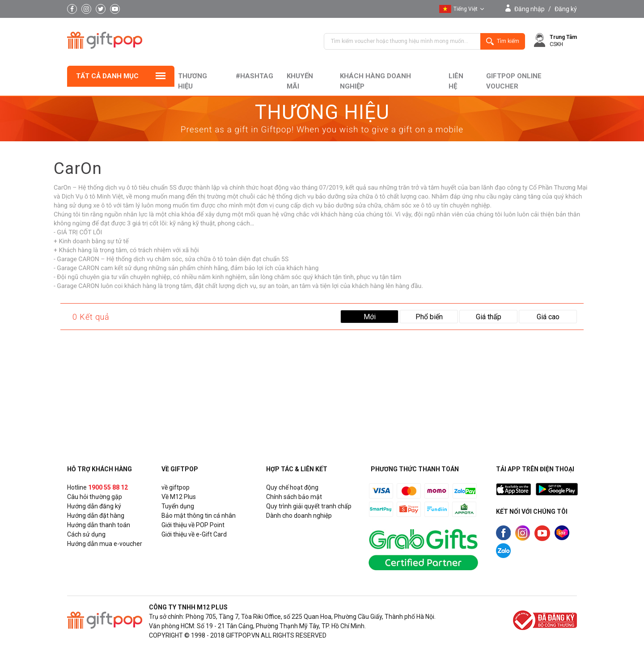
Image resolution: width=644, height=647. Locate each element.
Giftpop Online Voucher (514, 81)
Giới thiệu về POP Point (193, 525)
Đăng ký (566, 9)
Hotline (97, 487)
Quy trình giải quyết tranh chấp (309, 506)
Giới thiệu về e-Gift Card (194, 534)
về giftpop (176, 487)
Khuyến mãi (300, 81)
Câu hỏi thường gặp (95, 497)
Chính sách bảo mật (294, 497)
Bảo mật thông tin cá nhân (199, 516)
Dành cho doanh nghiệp (299, 516)
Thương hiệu (193, 81)
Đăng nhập (530, 9)
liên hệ (456, 81)
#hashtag (254, 76)
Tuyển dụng (178, 506)
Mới (370, 317)
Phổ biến (429, 317)
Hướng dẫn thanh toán (99, 525)
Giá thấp (489, 317)
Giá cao (548, 317)
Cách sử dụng (86, 534)
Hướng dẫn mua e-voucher (105, 544)
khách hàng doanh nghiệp (375, 81)
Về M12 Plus (179, 497)
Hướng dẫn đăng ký (94, 506)
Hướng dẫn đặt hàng (96, 516)
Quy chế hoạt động (292, 487)
